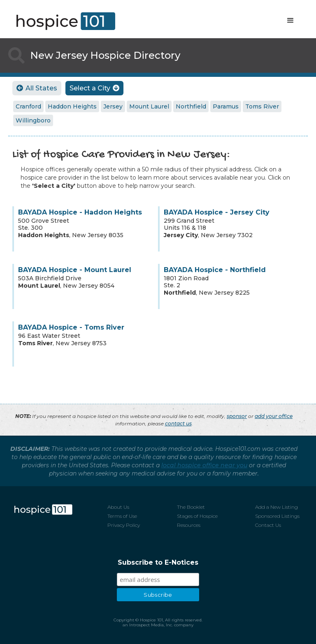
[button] (290, 21)
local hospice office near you (204, 465)
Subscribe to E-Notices (158, 562)
